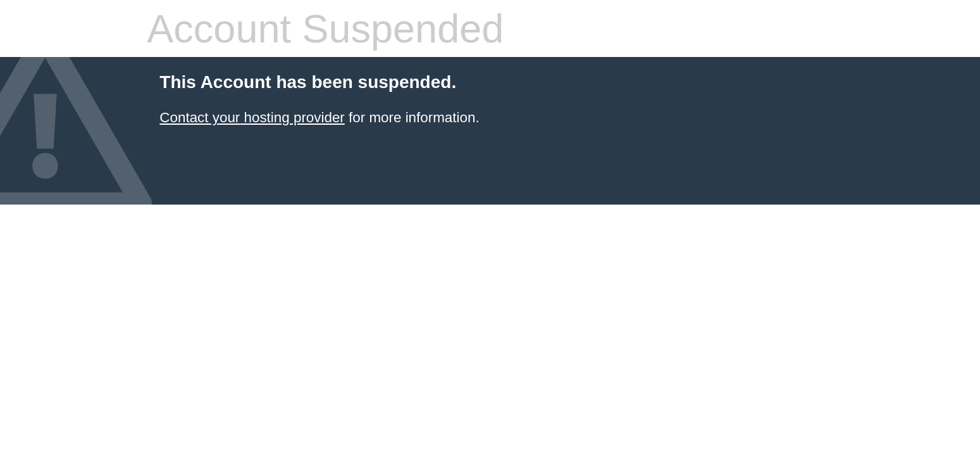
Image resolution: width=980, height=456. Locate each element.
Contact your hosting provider (252, 117)
